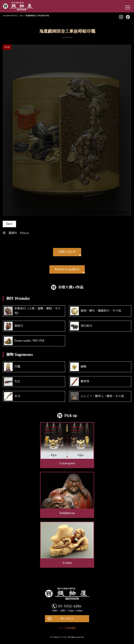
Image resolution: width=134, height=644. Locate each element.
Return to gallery (67, 269)
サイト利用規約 (67, 628)
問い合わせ (67, 619)
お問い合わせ (67, 252)
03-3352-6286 (70, 606)
